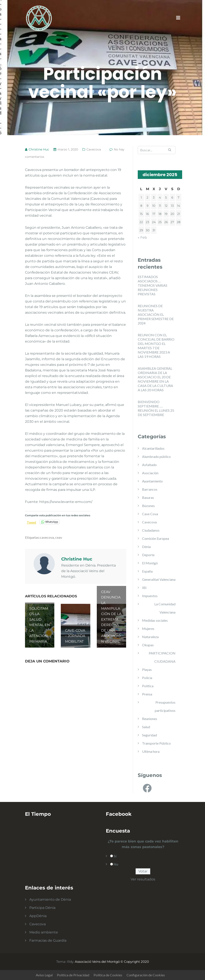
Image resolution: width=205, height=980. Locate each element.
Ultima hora (151, 751)
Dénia (146, 547)
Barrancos (150, 489)
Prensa (147, 694)
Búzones (148, 506)
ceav (59, 537)
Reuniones (150, 719)
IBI (144, 588)
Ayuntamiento (152, 481)
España (147, 571)
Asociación (150, 473)
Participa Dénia (42, 908)
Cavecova (94, 149)
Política (148, 686)
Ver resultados (143, 879)
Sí (115, 856)
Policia (147, 678)
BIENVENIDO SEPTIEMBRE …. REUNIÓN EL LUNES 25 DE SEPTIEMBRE (156, 408)
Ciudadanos (151, 530)
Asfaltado (149, 465)
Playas (147, 669)
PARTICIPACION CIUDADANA (162, 657)
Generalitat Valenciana (159, 579)
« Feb (142, 237)
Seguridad (149, 735)
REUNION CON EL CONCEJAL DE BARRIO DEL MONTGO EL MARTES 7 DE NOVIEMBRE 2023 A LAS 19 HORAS (156, 346)
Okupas (148, 645)
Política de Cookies (108, 975)
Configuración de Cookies (146, 975)
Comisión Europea (156, 538)
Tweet (31, 522)
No (116, 864)
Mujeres (148, 629)
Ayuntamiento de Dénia (50, 899)
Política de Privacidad (73, 975)
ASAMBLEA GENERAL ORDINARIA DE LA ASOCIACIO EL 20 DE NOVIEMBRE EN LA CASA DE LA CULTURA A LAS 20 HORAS (155, 379)
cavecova (47, 537)
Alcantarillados (153, 448)
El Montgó (150, 563)
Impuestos (150, 596)
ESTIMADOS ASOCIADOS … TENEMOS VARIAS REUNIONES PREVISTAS (153, 285)
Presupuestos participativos (165, 706)
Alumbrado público (156, 456)
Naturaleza (150, 637)
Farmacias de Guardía (48, 940)
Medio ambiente (44, 932)
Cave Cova (150, 514)
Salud (146, 727)
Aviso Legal (44, 975)
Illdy (70, 962)
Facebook (119, 814)
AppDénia (38, 916)
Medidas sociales (155, 620)
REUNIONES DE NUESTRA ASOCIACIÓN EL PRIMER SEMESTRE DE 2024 (156, 314)
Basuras (148, 497)
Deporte (148, 555)
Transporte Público (156, 743)
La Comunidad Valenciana (165, 608)
